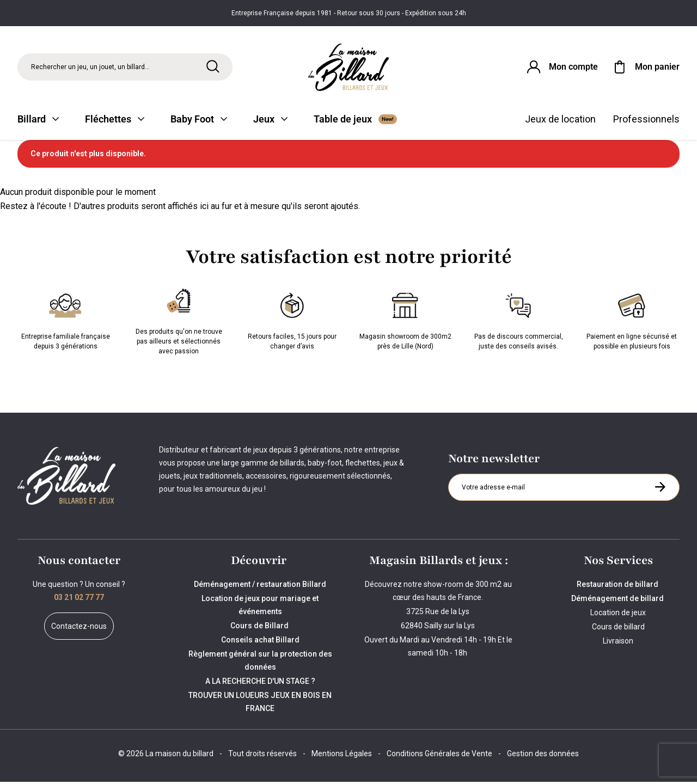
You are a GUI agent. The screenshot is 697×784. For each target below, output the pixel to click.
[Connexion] (561, 68)
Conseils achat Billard (260, 642)
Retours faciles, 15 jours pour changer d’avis (292, 321)
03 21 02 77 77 (79, 599)
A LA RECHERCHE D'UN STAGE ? (260, 683)
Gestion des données (543, 756)
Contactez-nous (79, 628)
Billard (38, 121)
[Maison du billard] (349, 68)
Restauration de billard (618, 586)
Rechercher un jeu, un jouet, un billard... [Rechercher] (90, 68)
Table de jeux (355, 121)
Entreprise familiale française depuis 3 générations (66, 321)
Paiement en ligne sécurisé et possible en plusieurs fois (632, 321)
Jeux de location (560, 121)
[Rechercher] (213, 67)
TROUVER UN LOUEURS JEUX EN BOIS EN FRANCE (260, 704)
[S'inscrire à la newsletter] (660, 489)
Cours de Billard (260, 628)
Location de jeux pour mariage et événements (260, 607)
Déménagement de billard (618, 601)
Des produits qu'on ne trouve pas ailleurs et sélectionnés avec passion (179, 321)
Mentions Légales (342, 756)
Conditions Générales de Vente (439, 756)
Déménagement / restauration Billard (260, 586)
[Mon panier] (645, 68)
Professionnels (646, 121)
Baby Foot (199, 121)
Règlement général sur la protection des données (260, 663)
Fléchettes (115, 121)
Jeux (270, 121)
